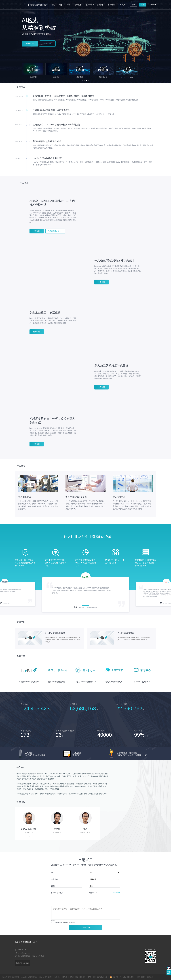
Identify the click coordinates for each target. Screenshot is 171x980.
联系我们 (100, 5)
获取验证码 (116, 893)
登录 (133, 5)
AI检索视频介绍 (54, 231)
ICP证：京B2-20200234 (77, 977)
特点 (69, 5)
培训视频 (78, 5)
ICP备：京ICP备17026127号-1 (97, 977)
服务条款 (66, 922)
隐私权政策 (141, 977)
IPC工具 (122, 5)
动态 (61, 5)
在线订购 (111, 5)
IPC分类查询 (24, 963)
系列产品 (89, 5)
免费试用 (30, 43)
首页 (53, 5)
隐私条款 (72, 922)
